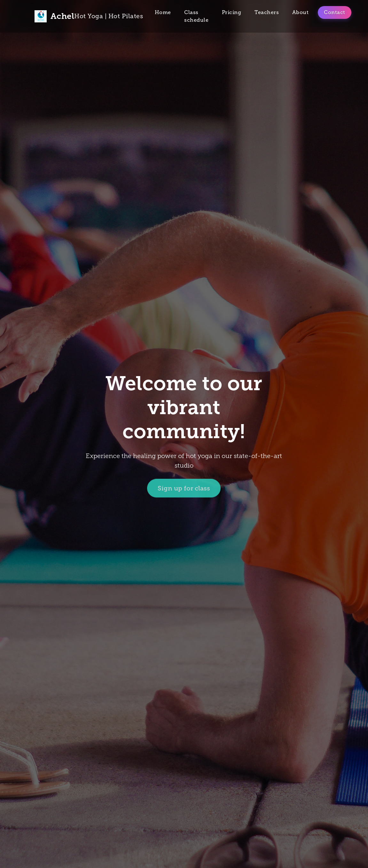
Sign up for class (184, 489)
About (301, 12)
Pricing (232, 12)
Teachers (267, 12)
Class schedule (196, 16)
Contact (335, 12)
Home (163, 12)
